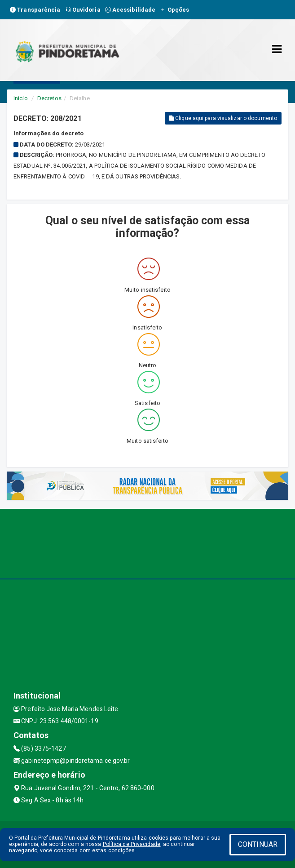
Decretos (49, 98)
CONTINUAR (258, 844)
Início (21, 98)
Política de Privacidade (132, 844)
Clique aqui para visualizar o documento (223, 118)
